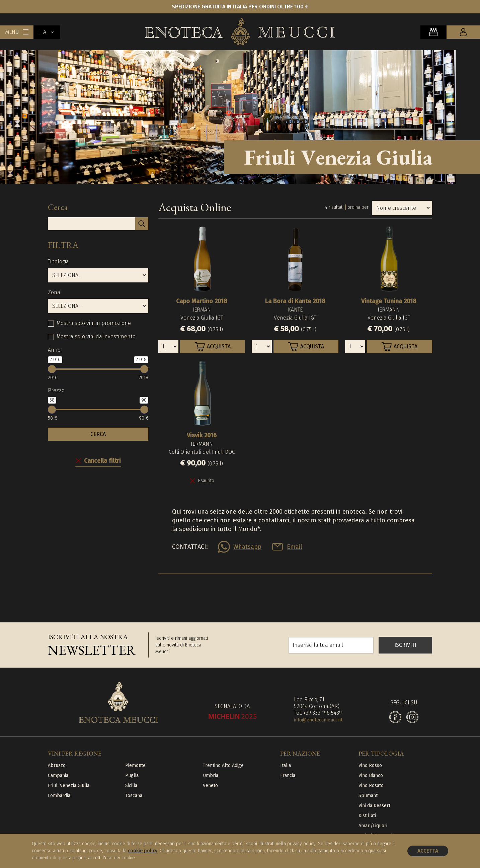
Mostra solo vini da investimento (96, 336)
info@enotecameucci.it (318, 720)
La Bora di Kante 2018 (295, 301)
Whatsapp (247, 547)
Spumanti (369, 796)
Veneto (210, 786)
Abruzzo (57, 765)
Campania (58, 775)
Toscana (134, 796)
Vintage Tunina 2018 (389, 301)
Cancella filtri (102, 461)
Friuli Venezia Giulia (69, 786)
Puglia (132, 775)
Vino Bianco (371, 775)
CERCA (98, 434)
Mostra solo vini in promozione (94, 323)
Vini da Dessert (374, 806)
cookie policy (143, 851)
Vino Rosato (371, 786)
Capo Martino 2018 (202, 301)
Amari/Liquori (373, 826)
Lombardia (59, 796)
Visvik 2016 (202, 435)
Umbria (211, 775)
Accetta (428, 851)
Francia (288, 775)
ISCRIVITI (405, 645)
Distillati (367, 816)
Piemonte (135, 765)
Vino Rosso (370, 765)
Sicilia (131, 786)
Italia (286, 765)
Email (295, 547)
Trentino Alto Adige (223, 765)
